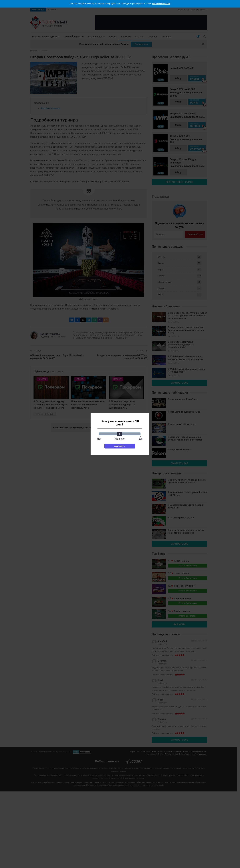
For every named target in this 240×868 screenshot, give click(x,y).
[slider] (120, 434)
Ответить (120, 447)
